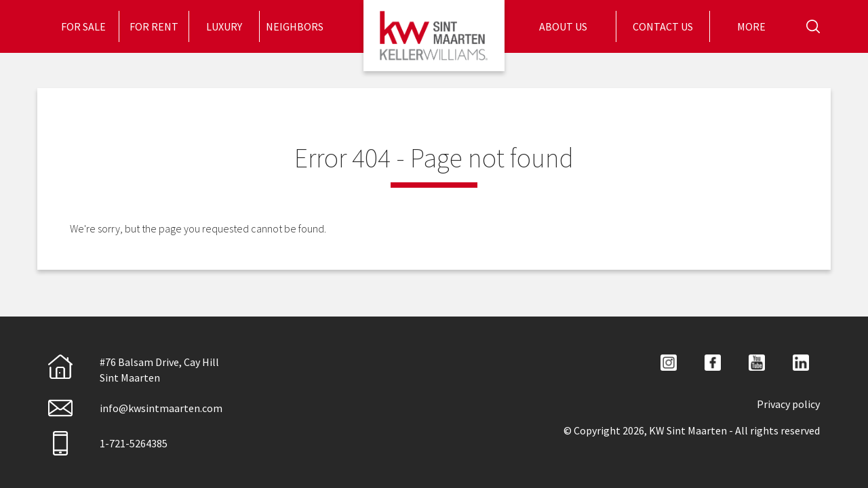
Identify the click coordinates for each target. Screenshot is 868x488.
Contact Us (663, 26)
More (752, 26)
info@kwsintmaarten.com (135, 408)
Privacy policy (788, 404)
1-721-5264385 (108, 443)
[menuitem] (83, 26)
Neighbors (295, 26)
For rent (154, 26)
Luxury (224, 26)
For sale (83, 26)
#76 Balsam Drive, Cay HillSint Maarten (134, 369)
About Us (564, 26)
